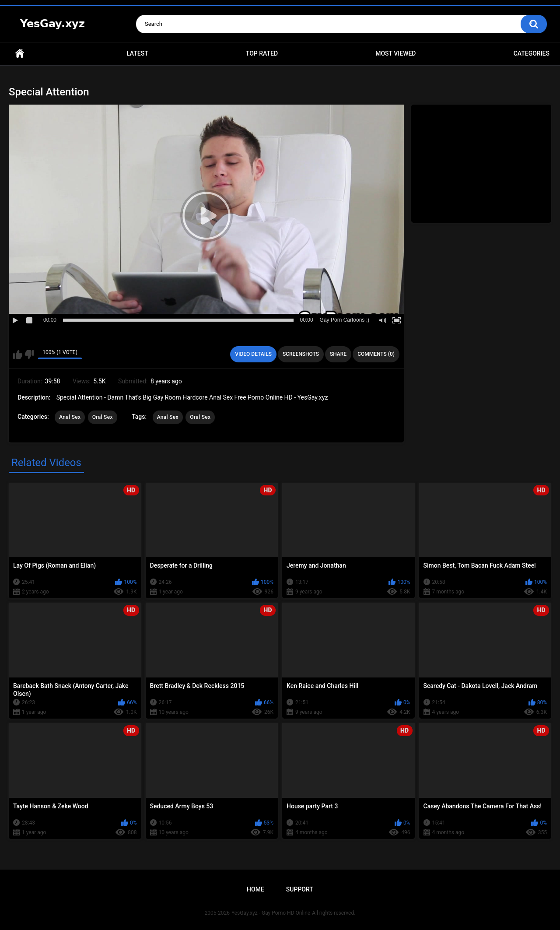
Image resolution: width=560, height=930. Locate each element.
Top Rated (262, 53)
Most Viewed (395, 53)
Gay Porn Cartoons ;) (345, 320)
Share (338, 354)
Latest (137, 53)
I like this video (18, 354)
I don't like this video (29, 354)
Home (20, 54)
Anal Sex (70, 417)
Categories (532, 53)
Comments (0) (376, 354)
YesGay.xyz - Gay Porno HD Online (271, 913)
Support (300, 889)
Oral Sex (103, 417)
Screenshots (301, 354)
